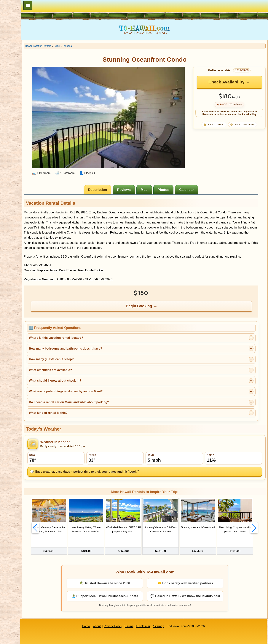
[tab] (113, 177)
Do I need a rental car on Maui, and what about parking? (98, 395)
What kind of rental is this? (77, 406)
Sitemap (173, 614)
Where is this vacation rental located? (85, 331)
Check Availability (231, 82)
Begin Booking (154, 299)
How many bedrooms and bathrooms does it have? (94, 341)
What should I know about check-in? (84, 373)
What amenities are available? (79, 363)
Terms (144, 614)
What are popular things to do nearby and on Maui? (95, 384)
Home (100, 614)
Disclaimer (158, 614)
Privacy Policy (127, 614)
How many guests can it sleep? (80, 352)
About (111, 614)
